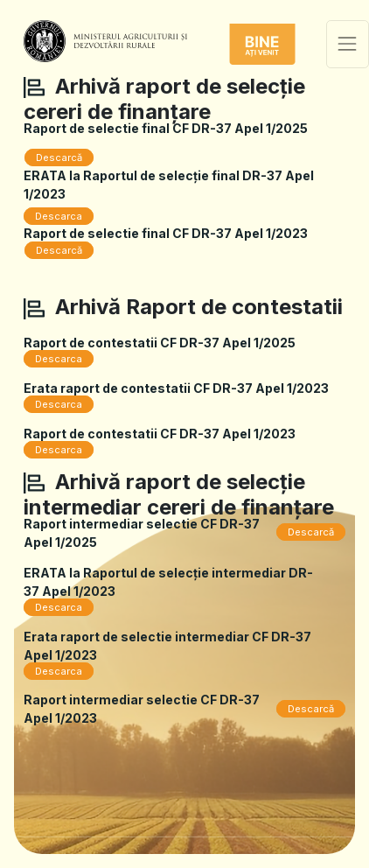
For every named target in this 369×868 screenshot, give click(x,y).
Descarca (59, 216)
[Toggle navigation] (348, 44)
